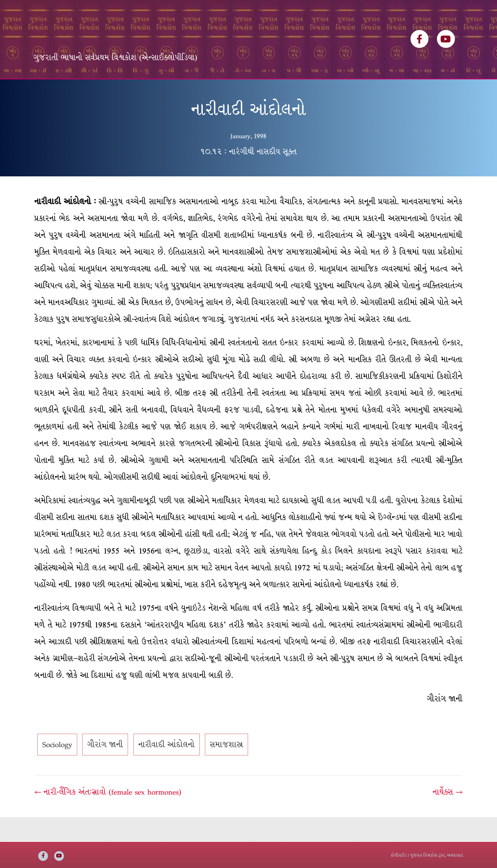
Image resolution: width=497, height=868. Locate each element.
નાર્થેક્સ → (448, 817)
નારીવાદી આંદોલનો (167, 770)
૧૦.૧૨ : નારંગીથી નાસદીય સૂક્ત (248, 176)
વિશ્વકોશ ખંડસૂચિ (103, 91)
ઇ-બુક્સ (232, 91)
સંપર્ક (308, 91)
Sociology (57, 770)
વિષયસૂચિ (195, 91)
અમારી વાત (272, 91)
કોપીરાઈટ (399, 855)
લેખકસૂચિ (154, 91)
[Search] (456, 89)
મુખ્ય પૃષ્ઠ (53, 91)
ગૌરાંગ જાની (105, 770)
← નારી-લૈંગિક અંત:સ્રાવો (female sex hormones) (108, 817)
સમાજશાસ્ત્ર (226, 770)
